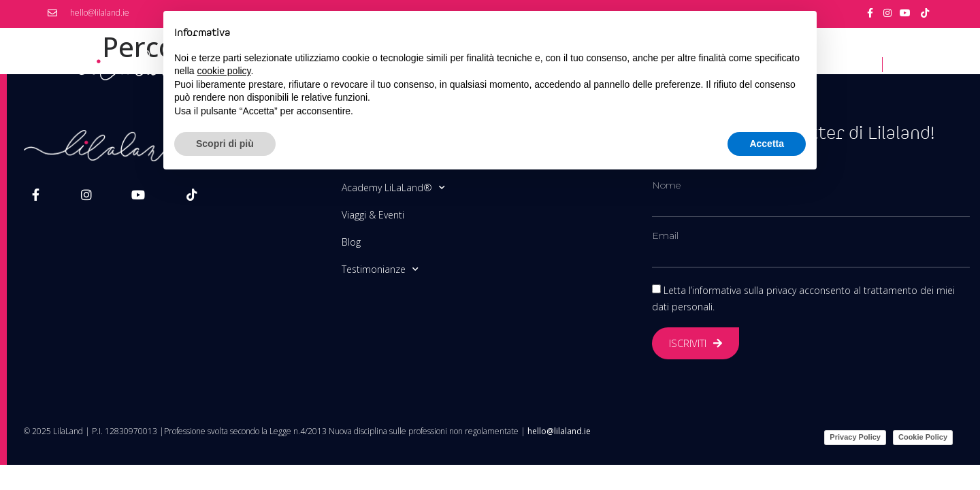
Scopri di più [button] (225, 144)
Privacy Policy (855, 437)
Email (665, 235)
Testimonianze (380, 269)
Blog (351, 242)
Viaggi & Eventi (373, 215)
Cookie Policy (923, 437)
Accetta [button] (767, 144)
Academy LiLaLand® (393, 188)
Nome (666, 185)
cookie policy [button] (224, 71)
